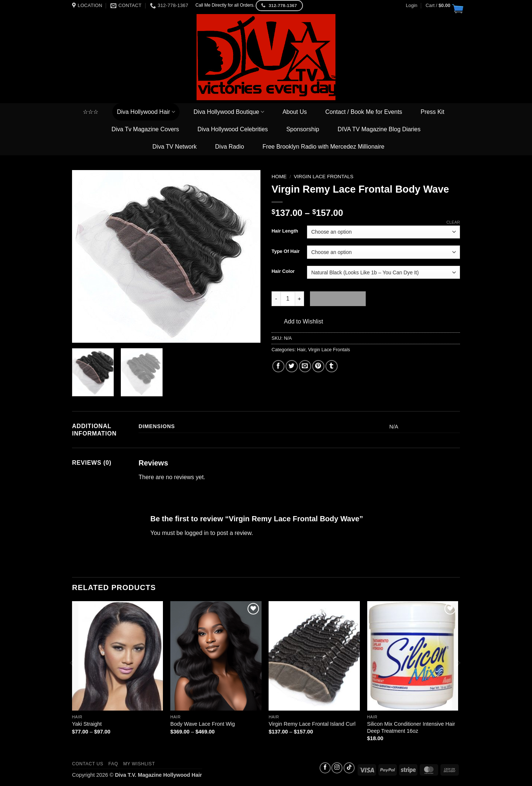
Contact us (88, 764)
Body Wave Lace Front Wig (203, 724)
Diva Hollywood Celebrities (233, 129)
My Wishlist (139, 764)
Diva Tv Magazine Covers (145, 129)
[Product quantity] (288, 299)
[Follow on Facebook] (325, 768)
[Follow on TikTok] (349, 768)
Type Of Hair (286, 251)
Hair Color (283, 271)
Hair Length (285, 231)
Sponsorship (303, 129)
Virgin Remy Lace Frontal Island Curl (312, 724)
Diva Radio (229, 147)
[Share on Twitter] (292, 366)
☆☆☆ (91, 112)
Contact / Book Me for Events (364, 112)
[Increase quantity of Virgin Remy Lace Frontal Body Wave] (300, 299)
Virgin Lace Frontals (323, 177)
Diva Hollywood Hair (146, 112)
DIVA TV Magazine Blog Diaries (379, 129)
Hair (301, 350)
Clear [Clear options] (453, 222)
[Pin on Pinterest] (318, 366)
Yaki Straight (87, 724)
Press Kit (433, 112)
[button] (443, 6)
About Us (295, 112)
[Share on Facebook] (278, 366)
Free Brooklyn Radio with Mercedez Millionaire (324, 147)
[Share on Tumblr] (332, 366)
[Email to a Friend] (305, 366)
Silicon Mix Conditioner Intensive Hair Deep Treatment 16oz (411, 727)
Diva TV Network (175, 147)
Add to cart (338, 299)
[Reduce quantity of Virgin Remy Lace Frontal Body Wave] (276, 299)
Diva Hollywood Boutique (229, 112)
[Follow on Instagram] (337, 768)
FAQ (113, 764)
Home (279, 177)
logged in (197, 533)
